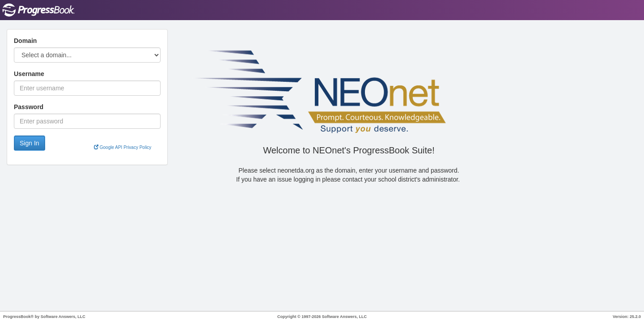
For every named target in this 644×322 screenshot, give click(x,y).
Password (29, 107)
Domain (25, 41)
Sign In (30, 143)
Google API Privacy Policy (123, 147)
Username (29, 74)
